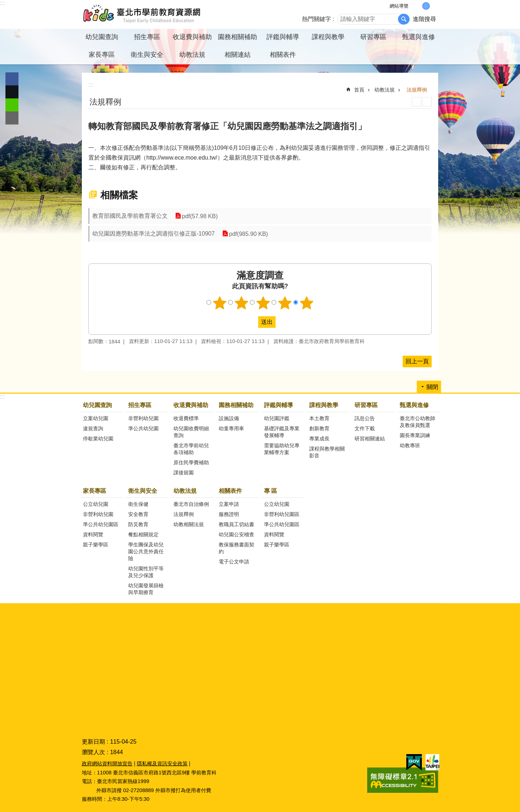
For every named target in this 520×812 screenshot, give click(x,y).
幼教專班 (410, 445)
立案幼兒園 (96, 418)
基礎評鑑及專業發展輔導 (282, 432)
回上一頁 (417, 361)
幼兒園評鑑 (277, 418)
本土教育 (319, 418)
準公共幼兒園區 (101, 524)
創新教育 (319, 428)
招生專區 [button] (147, 37)
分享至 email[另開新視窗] (12, 118)
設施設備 (229, 418)
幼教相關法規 (189, 524)
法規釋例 (417, 90)
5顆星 (307, 303)
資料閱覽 (93, 534)
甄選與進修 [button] (419, 37)
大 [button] (434, 6)
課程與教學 (324, 405)
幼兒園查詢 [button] (102, 37)
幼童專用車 (231, 428)
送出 (251, 322)
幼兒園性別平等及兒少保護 (146, 572)
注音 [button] (427, 102)
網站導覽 (399, 6)
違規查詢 (93, 428)
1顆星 (220, 303)
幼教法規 (385, 90)
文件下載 (365, 428)
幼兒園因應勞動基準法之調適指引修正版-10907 (154, 234)
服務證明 (229, 514)
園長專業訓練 (415, 435)
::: (2, 3)
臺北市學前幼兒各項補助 (191, 449)
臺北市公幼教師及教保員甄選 (418, 422)
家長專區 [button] (102, 55)
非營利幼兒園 (143, 418)
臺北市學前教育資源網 (142, 14)
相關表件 (230, 491)
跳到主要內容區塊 (4, 4)
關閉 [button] (432, 387)
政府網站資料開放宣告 (107, 764)
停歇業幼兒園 (98, 439)
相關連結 (238, 55)
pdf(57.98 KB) (199, 216)
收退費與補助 (191, 405)
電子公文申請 (234, 562)
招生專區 (140, 405)
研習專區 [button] (373, 37)
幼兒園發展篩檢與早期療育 (146, 589)
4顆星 (285, 303)
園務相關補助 (236, 405)
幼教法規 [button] (192, 55)
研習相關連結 (370, 439)
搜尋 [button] (404, 19)
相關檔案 (119, 195)
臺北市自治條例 (191, 504)
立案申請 (229, 504)
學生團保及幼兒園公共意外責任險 (146, 551)
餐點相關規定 (143, 534)
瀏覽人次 (93, 752)
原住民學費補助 (191, 462)
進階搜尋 (424, 19)
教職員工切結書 (236, 524)
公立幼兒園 (96, 504)
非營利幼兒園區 (282, 514)
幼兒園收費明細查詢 (191, 432)
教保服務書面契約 (236, 548)
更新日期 (93, 742)
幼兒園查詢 (97, 405)
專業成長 (319, 439)
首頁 (359, 90)
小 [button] (418, 6)
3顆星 (263, 303)
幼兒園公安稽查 (236, 534)
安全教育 (138, 514)
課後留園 (184, 473)
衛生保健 (138, 504)
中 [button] (426, 6)
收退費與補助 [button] (192, 37)
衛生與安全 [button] (147, 55)
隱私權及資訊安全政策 (162, 764)
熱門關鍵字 (316, 19)
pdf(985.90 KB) (248, 234)
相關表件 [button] (283, 55)
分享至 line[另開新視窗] (12, 105)
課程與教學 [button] (328, 37)
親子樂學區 (96, 545)
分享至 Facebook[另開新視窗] (12, 79)
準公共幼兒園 (143, 428)
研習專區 (366, 405)
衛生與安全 (143, 491)
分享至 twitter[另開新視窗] (12, 92)
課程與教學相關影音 (327, 452)
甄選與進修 (414, 405)
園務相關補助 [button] (238, 37)
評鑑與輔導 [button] (283, 37)
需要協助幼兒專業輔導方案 (282, 449)
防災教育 (138, 524)
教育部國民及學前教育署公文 (130, 216)
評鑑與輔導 (278, 405)
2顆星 (242, 303)
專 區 (271, 491)
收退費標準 (186, 418)
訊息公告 (365, 418)
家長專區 (95, 491)
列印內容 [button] (416, 102)
